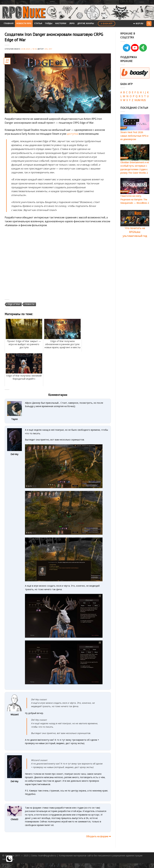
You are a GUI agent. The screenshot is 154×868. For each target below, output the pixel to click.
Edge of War (14, 304)
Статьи (38, 23)
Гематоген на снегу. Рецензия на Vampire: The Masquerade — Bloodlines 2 (135, 199)
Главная (9, 23)
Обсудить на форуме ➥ (98, 836)
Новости (30, 304)
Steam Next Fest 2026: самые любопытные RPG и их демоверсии (134, 136)
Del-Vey (48, 49)
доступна (73, 134)
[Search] (149, 23)
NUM (137, 100)
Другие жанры (86, 23)
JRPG (72, 23)
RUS (143, 100)
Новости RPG (24, 23)
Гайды (49, 23)
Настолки (61, 23)
